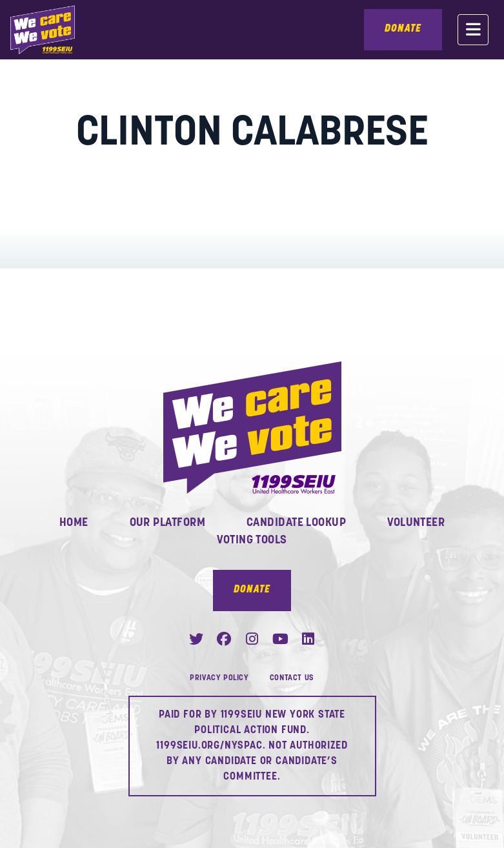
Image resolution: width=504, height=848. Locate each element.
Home (74, 523)
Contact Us (292, 678)
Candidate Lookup (296, 523)
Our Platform (167, 523)
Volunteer (416, 523)
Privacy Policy (219, 678)
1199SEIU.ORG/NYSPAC (209, 746)
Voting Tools (252, 540)
